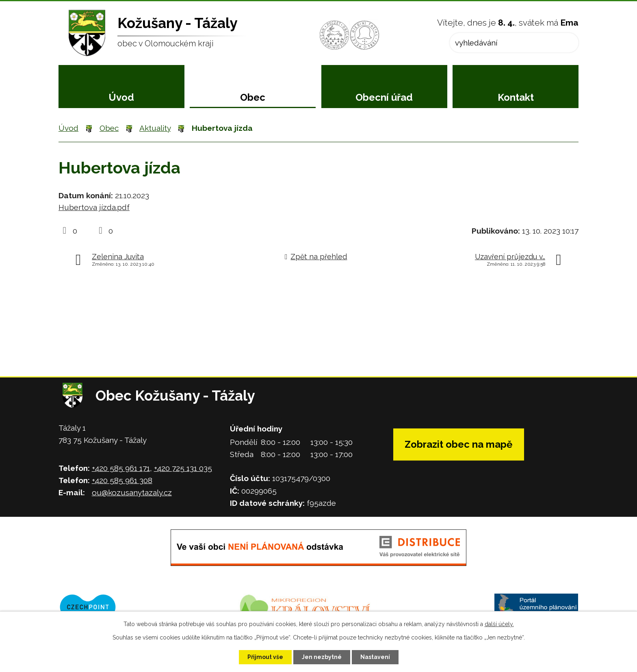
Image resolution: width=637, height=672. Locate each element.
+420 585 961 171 (121, 468)
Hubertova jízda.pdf (94, 207)
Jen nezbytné (322, 657)
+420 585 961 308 (122, 480)
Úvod (121, 97)
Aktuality (155, 128)
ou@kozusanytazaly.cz (132, 492)
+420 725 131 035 (183, 468)
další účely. (499, 624)
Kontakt (516, 97)
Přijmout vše (265, 657)
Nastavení (375, 657)
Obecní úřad (384, 97)
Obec (253, 97)
